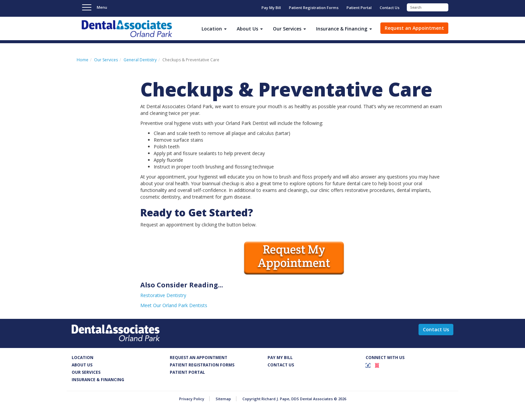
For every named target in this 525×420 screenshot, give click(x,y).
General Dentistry (140, 60)
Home (83, 60)
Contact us (281, 365)
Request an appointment (199, 358)
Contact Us (390, 8)
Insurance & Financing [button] (344, 29)
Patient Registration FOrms (202, 365)
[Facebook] (368, 365)
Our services (86, 372)
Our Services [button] (289, 29)
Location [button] (214, 29)
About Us (82, 365)
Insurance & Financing (98, 380)
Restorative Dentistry (163, 295)
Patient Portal (359, 8)
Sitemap (223, 399)
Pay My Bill (271, 8)
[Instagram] (377, 365)
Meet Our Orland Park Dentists (174, 305)
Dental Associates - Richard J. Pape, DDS (127, 29)
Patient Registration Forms (314, 8)
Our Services (106, 60)
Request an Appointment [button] (414, 28)
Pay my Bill (280, 358)
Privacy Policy (192, 399)
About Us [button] (250, 29)
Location (83, 358)
